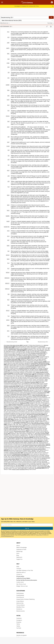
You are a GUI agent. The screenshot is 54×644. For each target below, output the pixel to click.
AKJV (8, 170)
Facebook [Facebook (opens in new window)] (19, 618)
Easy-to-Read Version (42, 364)
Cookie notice (20, 582)
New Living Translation (40, 434)
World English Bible (42, 467)
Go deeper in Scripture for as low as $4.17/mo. (27, 6)
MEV (8, 205)
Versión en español (21, 635)
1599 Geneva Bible (30, 376)
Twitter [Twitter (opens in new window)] (18, 626)
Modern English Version (14, 404)
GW (8, 137)
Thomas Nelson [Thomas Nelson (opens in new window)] (21, 605)
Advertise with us (21, 572)
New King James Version (20, 431)
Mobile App (19, 551)
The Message (23, 403)
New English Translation (20, 422)
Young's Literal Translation (18, 469)
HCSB (8, 146)
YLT (9, 336)
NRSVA (8, 273)
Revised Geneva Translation (20, 454)
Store (18, 553)
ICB (9, 150)
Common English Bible (21, 358)
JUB (9, 160)
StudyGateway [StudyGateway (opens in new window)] (20, 595)
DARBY (8, 85)
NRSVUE (7, 289)
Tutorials (19, 569)
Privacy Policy (39, 535)
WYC (8, 331)
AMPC (8, 48)
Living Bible (28, 400)
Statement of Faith (21, 549)
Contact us (19, 574)
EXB (8, 121)
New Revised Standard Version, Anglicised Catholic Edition (23, 441)
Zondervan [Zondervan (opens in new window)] (19, 609)
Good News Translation (30, 382)
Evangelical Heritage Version (26, 368)
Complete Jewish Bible (12, 359)
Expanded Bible (28, 375)
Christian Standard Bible (37, 353)
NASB (8, 221)
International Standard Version (19, 390)
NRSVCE (7, 283)
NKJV (8, 259)
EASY (8, 100)
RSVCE (8, 311)
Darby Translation (38, 362)
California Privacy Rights (23, 578)
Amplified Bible (8, 348)
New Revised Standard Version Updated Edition (34, 449)
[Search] (51, 17)
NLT (8, 268)
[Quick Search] (24, 17)
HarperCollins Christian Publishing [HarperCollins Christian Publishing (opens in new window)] (25, 599)
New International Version (16, 426)
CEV (8, 78)
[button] (52, 2)
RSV (8, 305)
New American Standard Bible (34, 414)
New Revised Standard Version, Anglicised (19, 437)
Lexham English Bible (21, 399)
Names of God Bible (44, 405)
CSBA (8, 63)
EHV (8, 105)
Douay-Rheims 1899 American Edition (40, 363)
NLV (8, 263)
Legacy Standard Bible (37, 395)
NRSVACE (7, 278)
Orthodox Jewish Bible (15, 453)
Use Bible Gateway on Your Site (25, 570)
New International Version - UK (17, 428)
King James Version (42, 393)
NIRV (8, 246)
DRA (8, 90)
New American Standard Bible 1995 (21, 417)
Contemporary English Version (11, 361)
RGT (8, 300)
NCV (8, 236)
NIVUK (8, 255)
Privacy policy (20, 576)
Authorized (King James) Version (19, 394)
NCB (8, 231)
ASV (8, 37)
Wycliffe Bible (38, 468)
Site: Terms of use (21, 584)
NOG (8, 210)
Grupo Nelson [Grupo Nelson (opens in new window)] (20, 601)
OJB (8, 294)
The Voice (18, 466)
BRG (8, 54)
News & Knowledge (22, 547)
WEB (8, 325)
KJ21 (8, 32)
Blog (18, 555)
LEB (8, 181)
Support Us (19, 559)
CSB (8, 59)
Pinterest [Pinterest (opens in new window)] (19, 622)
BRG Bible (20, 350)
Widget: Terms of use (22, 586)
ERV (8, 96)
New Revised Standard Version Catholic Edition (34, 445)
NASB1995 (7, 227)
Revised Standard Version (18, 455)
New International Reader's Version (40, 423)
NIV (8, 251)
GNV (8, 127)
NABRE (8, 216)
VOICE (8, 320)
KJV (9, 165)
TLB (8, 187)
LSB (8, 176)
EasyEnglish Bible (31, 366)
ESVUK (8, 116)
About (18, 546)
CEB (8, 67)
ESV (8, 111)
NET (8, 240)
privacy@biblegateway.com (7, 536)
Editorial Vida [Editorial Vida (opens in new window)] (20, 603)
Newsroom (19, 557)
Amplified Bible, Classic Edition (16, 349)
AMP (8, 43)
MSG (8, 195)
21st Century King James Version (12, 345)
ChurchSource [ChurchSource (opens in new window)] (20, 597)
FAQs (18, 567)
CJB (9, 72)
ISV (9, 156)
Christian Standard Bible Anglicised (27, 357)
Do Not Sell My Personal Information (27, 580)
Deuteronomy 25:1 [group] (6, 26)
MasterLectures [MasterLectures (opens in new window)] (21, 611)
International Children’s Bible (35, 388)
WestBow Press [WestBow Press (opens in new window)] (20, 607)
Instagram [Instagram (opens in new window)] (19, 620)
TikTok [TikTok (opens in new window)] (18, 624)
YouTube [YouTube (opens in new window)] (19, 628)
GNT (8, 142)
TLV (8, 316)
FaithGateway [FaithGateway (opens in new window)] (20, 593)
